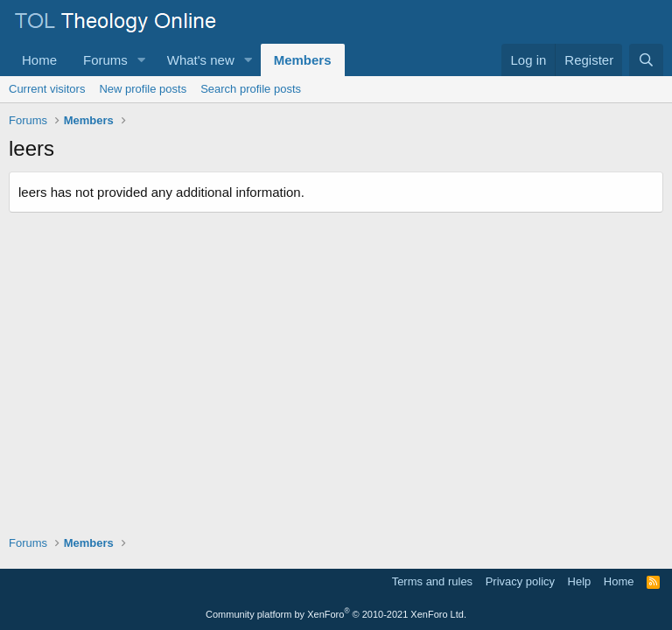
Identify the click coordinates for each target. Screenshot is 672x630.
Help (580, 581)
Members (303, 60)
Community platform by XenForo (336, 614)
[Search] (646, 60)
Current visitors (47, 89)
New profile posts (143, 89)
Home (39, 60)
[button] (142, 60)
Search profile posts (251, 89)
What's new (201, 60)
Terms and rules (432, 581)
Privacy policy (520, 581)
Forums (105, 60)
